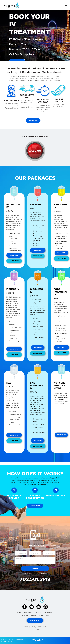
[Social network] (32, 607)
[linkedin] (39, 607)
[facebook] (25, 607)
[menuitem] (19, 613)
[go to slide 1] (35, 59)
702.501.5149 (35, 579)
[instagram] (46, 607)
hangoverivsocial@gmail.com (35, 574)
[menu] (66, 5)
